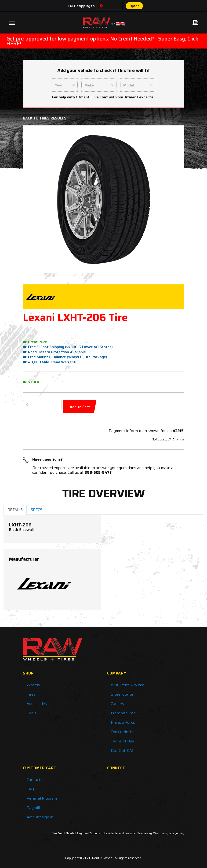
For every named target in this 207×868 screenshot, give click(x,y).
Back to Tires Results (45, 118)
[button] (39, 199)
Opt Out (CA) (122, 751)
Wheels (33, 685)
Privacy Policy (123, 722)
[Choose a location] (101, 6)
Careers (117, 704)
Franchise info (123, 713)
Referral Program (42, 798)
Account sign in (40, 817)
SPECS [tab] (36, 510)
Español (134, 6)
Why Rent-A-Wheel (128, 685)
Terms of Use (122, 741)
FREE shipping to (82, 6)
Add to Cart (80, 407)
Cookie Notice (123, 732)
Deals (31, 713)
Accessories (37, 704)
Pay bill (33, 808)
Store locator (122, 694)
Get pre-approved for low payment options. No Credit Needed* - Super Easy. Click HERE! (102, 41)
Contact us (36, 780)
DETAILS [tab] (15, 510)
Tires (31, 694)
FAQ (30, 789)
